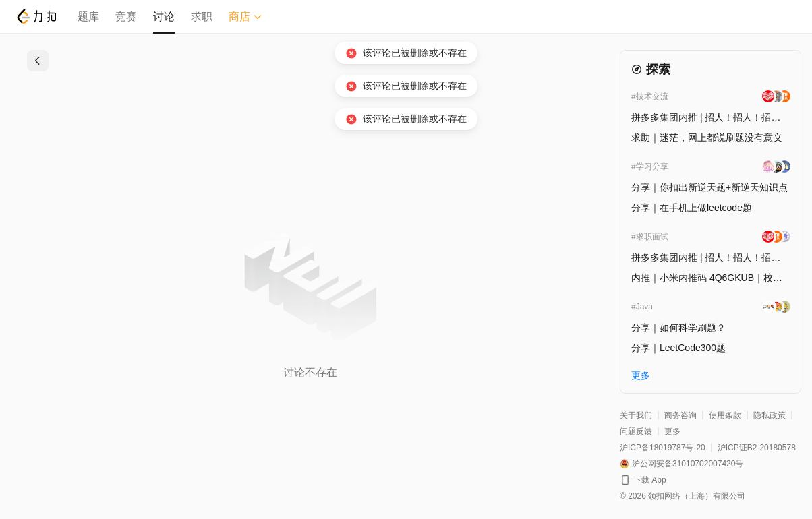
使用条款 (725, 415)
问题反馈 (636, 431)
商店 (245, 17)
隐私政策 (770, 415)
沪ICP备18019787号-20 (663, 448)
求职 (202, 17)
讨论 (164, 17)
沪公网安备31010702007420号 (688, 464)
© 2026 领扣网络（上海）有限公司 (683, 496)
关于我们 (636, 415)
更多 (672, 431)
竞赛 (126, 17)
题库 (88, 17)
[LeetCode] (36, 16)
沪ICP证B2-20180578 (757, 448)
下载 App (650, 480)
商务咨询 (680, 415)
